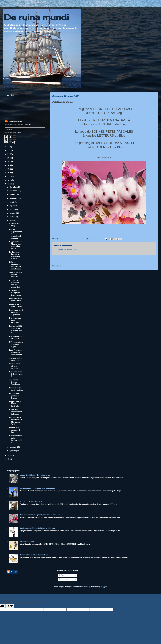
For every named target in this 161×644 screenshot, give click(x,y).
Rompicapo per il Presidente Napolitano (16, 312)
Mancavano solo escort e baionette (16, 275)
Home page (104, 260)
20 (9, 158)
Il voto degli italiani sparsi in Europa (15, 412)
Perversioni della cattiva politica (16, 389)
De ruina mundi (36, 17)
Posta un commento (67, 250)
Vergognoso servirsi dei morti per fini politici (37, 488)
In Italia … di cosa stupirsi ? (31, 502)
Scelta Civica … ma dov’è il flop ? (15, 430)
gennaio (13, 451)
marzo (12, 220)
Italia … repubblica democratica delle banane (15, 265)
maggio (13, 213)
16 (9, 173)
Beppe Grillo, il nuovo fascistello (15, 404)
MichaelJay (86, 587)
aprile (12, 217)
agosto (12, 202)
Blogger (104, 587)
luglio (12, 206)
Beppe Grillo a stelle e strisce (16, 305)
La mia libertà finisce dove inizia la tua (35, 475)
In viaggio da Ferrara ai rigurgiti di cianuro (14, 255)
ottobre (13, 194)
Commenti (64, 579)
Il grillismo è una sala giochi (16, 337)
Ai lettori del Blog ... (14, 225)
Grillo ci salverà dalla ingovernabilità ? (16, 439)
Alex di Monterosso (15, 121)
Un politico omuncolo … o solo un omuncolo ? (16, 284)
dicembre (13, 187)
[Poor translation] (10, 606)
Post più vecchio (145, 260)
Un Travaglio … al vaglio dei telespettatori (15, 293)
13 (9, 184)
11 (9, 459)
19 (9, 162)
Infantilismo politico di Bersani (14, 396)
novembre (14, 191)
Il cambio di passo (27, 541)
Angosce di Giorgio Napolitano (14, 382)
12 (9, 455)
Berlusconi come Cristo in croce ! (16, 374)
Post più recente (63, 260)
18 (9, 165)
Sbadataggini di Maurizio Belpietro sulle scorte (38, 528)
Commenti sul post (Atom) (74, 266)
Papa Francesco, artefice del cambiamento (16, 352)
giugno (12, 209)
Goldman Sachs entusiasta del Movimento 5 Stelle (15, 421)
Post (61, 575)
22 (9, 150)
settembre (14, 198)
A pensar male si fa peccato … (16, 359)
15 (9, 176)
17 (9, 169)
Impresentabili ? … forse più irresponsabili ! (16, 329)
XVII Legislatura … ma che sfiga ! (16, 344)
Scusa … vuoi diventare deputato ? (14, 366)
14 (9, 180)
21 (9, 154)
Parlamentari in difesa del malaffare (34, 555)
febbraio (13, 447)
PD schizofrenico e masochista (16, 300)
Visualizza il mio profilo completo (18, 125)
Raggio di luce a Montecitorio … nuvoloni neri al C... (15, 245)
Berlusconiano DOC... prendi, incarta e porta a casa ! (40, 515)
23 (9, 147)
